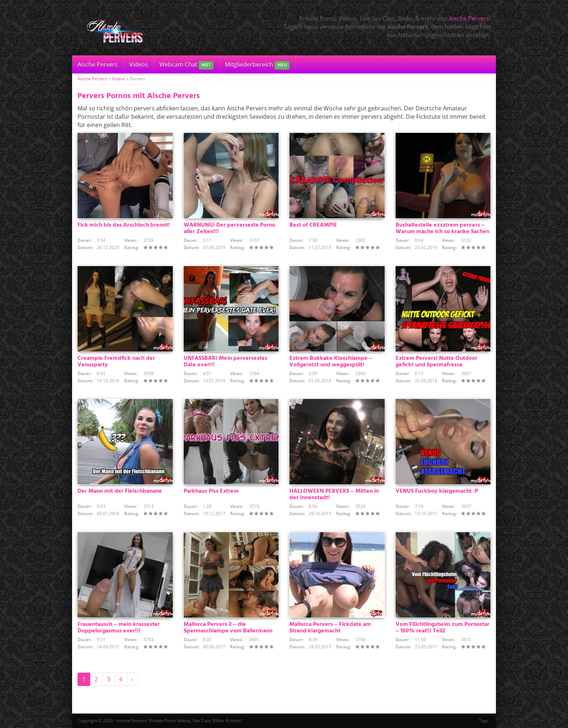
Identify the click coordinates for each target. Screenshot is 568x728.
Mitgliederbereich (257, 65)
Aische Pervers (469, 18)
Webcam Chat (186, 65)
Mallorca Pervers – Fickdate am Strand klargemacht (330, 628)
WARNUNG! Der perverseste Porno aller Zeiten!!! (229, 228)
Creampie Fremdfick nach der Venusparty (116, 362)
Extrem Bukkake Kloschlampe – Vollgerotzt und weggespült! (331, 362)
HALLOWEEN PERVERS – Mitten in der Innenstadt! (334, 495)
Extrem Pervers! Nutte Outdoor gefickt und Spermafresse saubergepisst (437, 365)
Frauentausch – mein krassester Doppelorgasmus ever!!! (119, 628)
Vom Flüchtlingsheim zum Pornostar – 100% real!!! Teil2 (442, 628)
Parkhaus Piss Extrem (211, 491)
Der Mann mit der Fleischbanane (120, 491)
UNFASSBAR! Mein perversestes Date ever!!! (225, 362)
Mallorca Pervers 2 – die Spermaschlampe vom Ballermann (228, 628)
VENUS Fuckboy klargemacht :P (437, 491)
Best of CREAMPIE (313, 225)
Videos (139, 64)
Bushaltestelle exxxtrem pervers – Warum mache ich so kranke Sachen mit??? (442, 232)
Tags (484, 721)
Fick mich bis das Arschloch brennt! (124, 225)
